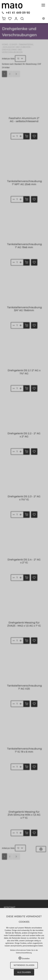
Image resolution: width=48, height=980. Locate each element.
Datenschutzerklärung (24, 953)
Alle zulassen (24, 972)
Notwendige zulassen (24, 965)
